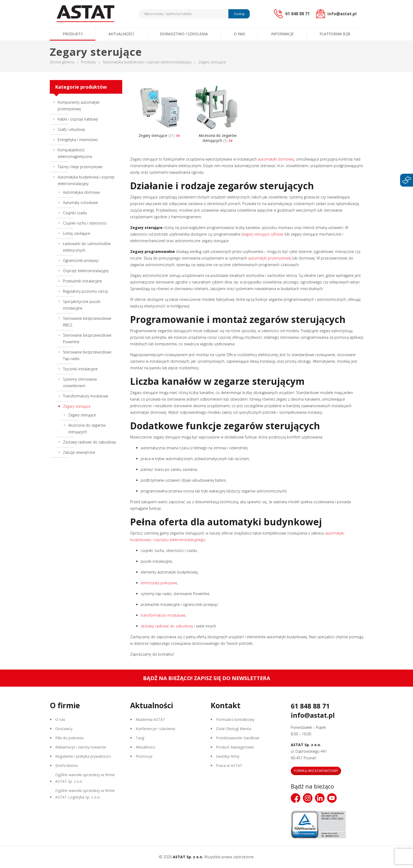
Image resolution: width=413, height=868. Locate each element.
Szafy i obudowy (71, 129)
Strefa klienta (67, 765)
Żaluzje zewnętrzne (79, 452)
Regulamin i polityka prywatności (83, 756)
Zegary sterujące (82, 415)
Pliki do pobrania (69, 738)
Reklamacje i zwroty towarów (81, 747)
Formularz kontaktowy (235, 719)
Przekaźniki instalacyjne (82, 281)
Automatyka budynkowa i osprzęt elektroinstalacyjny (147, 62)
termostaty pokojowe (159, 583)
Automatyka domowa (81, 192)
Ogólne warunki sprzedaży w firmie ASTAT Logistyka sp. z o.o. (85, 794)
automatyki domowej (275, 159)
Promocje (144, 756)
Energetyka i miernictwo (78, 140)
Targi (140, 738)
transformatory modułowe (163, 615)
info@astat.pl (313, 715)
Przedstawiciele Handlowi (238, 738)
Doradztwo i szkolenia (184, 34)
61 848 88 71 (310, 706)
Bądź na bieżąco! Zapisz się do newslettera (207, 678)
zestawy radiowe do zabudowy (167, 626)
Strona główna (62, 62)
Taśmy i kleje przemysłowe (80, 167)
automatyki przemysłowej (269, 258)
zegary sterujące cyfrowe (263, 234)
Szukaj (239, 14)
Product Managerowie (235, 747)
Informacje (282, 34)
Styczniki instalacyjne (80, 369)
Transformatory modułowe (86, 396)
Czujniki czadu (75, 213)
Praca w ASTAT (229, 765)
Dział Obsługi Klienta (234, 729)
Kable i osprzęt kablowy (78, 119)
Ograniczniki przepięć (81, 260)
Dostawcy (64, 729)
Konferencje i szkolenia (155, 729)
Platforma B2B (335, 34)
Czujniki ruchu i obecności (85, 223)
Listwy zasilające (77, 233)
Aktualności (121, 34)
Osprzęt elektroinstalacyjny (86, 271)
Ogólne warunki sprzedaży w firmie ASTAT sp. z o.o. (85, 778)
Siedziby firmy (228, 756)
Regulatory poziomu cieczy (85, 291)
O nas (240, 34)
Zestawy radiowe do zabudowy (89, 442)
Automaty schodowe (80, 203)
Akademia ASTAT (150, 719)
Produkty (73, 34)
